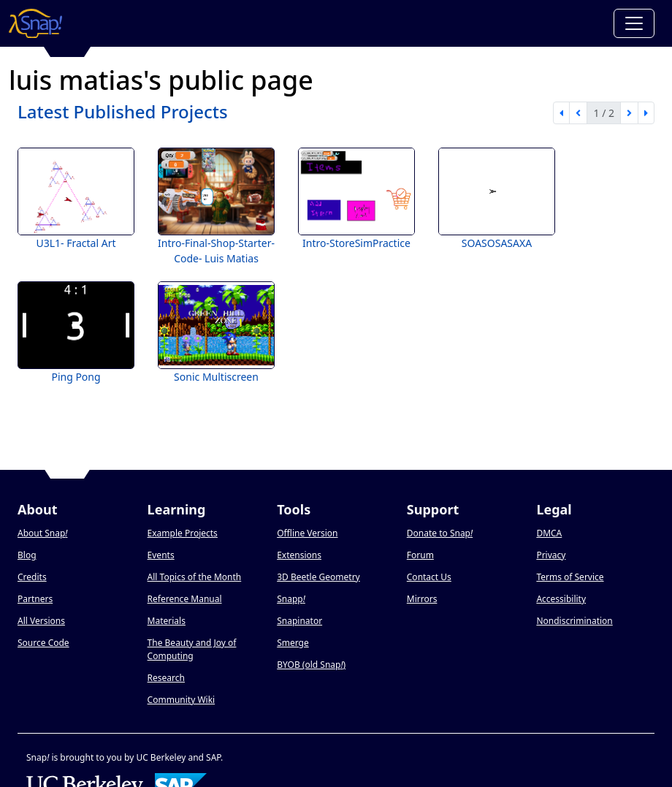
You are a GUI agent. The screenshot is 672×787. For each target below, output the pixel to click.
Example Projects (183, 533)
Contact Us (429, 577)
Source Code (43, 643)
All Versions (41, 621)
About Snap (42, 533)
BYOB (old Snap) (311, 665)
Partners (35, 599)
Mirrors (422, 599)
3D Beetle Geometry (318, 577)
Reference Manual (185, 599)
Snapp (291, 599)
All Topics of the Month (195, 577)
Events (161, 555)
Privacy (551, 555)
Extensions (299, 555)
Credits (32, 577)
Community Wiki (182, 700)
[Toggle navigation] (634, 23)
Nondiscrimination (574, 621)
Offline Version (307, 533)
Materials (167, 621)
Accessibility (561, 599)
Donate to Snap (440, 533)
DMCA (549, 533)
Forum (420, 555)
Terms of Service (570, 577)
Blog (27, 555)
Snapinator (299, 621)
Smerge (293, 643)
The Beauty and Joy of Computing (192, 649)
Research (166, 678)
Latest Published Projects (123, 111)
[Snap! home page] (35, 23)
